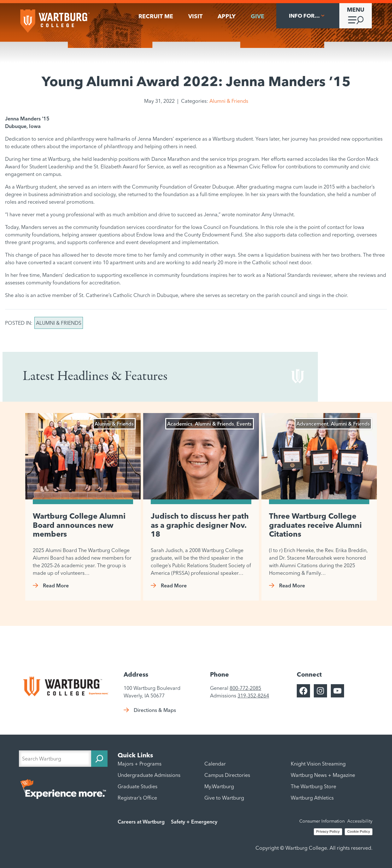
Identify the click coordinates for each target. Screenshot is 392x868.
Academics (180, 424)
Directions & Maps (155, 710)
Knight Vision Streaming (318, 764)
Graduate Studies (137, 786)
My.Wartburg (219, 786)
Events (244, 424)
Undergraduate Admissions (149, 775)
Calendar (215, 764)
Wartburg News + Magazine (323, 775)
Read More (56, 585)
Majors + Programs (140, 764)
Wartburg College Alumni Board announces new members (79, 525)
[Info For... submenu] (308, 16)
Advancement (312, 424)
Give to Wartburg (224, 798)
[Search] (99, 759)
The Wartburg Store (313, 786)
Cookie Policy (359, 831)
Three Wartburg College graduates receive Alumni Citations (315, 525)
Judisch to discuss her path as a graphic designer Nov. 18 (200, 525)
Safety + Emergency (194, 822)
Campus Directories (227, 775)
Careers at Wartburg (141, 822)
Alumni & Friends (229, 101)
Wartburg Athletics (312, 798)
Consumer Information (322, 821)
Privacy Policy (328, 831)
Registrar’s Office (137, 798)
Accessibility (360, 821)
